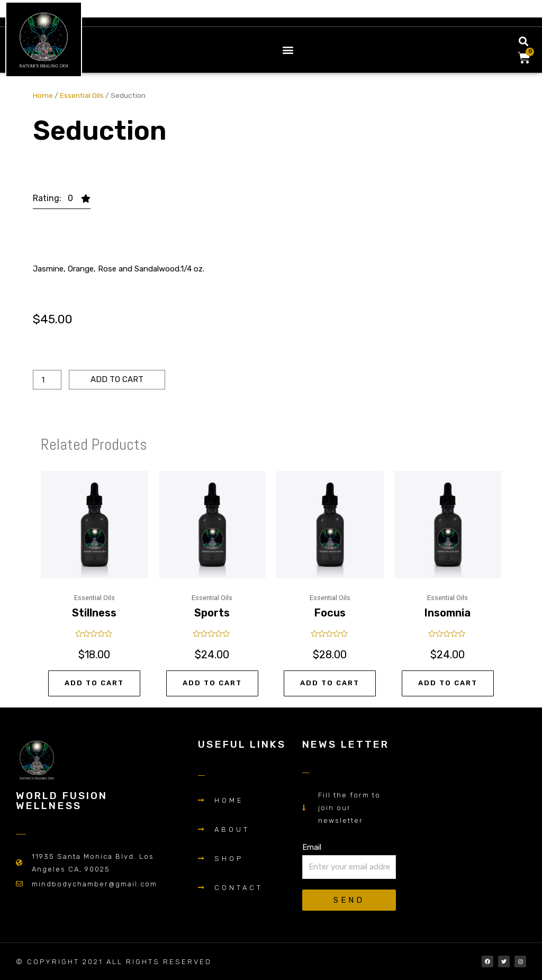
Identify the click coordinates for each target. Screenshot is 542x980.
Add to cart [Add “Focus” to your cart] (330, 683)
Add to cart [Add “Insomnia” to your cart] (448, 683)
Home (43, 95)
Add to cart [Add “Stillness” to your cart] (94, 683)
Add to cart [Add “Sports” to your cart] (212, 683)
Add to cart (117, 379)
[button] (288, 49)
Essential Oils (82, 95)
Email (312, 847)
